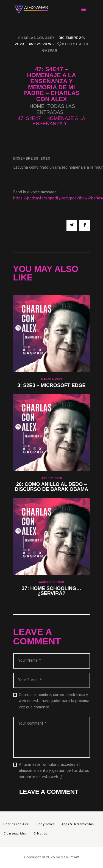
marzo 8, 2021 (51, 379)
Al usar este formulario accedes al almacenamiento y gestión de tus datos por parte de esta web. (54, 771)
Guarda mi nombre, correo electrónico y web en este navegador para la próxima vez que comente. (54, 701)
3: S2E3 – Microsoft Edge (51, 386)
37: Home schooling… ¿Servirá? (51, 591)
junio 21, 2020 (52, 478)
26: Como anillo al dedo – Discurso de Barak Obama (51, 487)
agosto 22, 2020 (51, 582)
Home (37, 106)
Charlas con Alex (36, 38)
